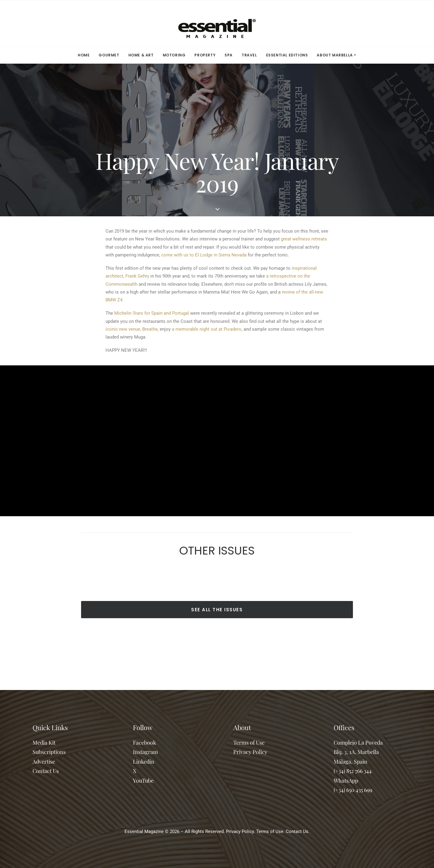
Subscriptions (49, 752)
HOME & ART (141, 55)
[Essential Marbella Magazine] (217, 24)
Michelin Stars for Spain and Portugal (152, 313)
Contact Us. (298, 831)
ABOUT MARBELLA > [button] (337, 55)
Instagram (145, 752)
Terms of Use (249, 742)
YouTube (143, 781)
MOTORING (174, 55)
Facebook (145, 742)
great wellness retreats (304, 239)
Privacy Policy (250, 752)
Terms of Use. (270, 831)
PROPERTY (205, 55)
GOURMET (109, 55)
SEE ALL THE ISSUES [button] (217, 610)
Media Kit (44, 742)
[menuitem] (86, 55)
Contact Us (46, 771)
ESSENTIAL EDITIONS (287, 55)
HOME (84, 55)
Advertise (44, 761)
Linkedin (144, 761)
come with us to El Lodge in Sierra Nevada (204, 255)
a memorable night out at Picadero (207, 329)
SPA (229, 55)
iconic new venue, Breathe (132, 329)
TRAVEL (249, 55)
